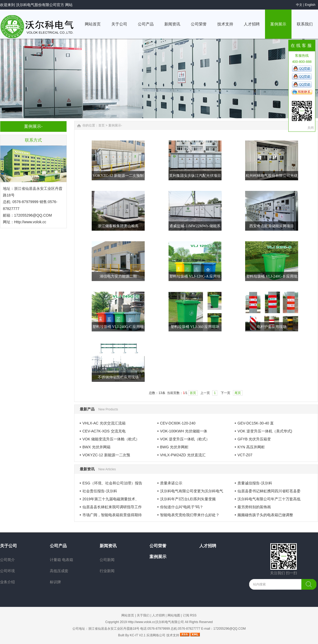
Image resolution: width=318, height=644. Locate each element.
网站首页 (128, 615)
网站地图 (174, 615)
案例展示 (158, 557)
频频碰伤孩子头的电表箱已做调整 (265, 515)
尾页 (238, 393)
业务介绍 (7, 582)
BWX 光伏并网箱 (96, 447)
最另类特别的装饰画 (254, 507)
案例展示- (115, 125)
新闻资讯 (108, 546)
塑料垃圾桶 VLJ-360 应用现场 (195, 327)
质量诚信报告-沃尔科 (255, 483)
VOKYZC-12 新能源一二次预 (106, 455)
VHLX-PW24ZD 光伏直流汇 (183, 455)
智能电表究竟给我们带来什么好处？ (190, 515)
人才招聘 (208, 546)
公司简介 (7, 560)
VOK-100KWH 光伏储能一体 (184, 431)
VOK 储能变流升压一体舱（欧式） (111, 439)
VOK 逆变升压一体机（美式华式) (265, 431)
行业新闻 (107, 571)
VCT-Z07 (245, 455)
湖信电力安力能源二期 (118, 276)
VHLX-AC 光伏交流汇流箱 (104, 423)
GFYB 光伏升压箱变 (254, 439)
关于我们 (143, 615)
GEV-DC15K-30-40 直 (256, 423)
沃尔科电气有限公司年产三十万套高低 (269, 499)
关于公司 (8, 546)
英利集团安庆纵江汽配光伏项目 (195, 176)
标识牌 (55, 582)
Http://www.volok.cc (30, 222)
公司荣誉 (158, 546)
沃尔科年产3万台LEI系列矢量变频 (188, 499)
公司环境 (7, 571)
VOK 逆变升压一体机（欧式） (185, 439)
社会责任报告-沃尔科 (100, 491)
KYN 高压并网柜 (251, 447)
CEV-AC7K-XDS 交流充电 (104, 431)
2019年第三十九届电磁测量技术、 (111, 499)
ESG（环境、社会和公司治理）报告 (112, 483)
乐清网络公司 (156, 635)
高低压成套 (59, 571)
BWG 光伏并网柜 (174, 447)
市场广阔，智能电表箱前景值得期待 (112, 515)
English (310, 5)
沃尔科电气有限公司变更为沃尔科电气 (192, 491)
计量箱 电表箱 (61, 560)
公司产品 (58, 546)
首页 (101, 125)
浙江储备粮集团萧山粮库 (118, 226)
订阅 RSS (190, 615)
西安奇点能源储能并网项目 (272, 226)
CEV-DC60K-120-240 (178, 423)
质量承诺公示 (171, 483)
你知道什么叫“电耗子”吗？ (182, 507)
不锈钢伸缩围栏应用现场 (118, 377)
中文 (299, 5)
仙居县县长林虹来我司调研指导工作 (112, 507)
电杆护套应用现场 (272, 327)
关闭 (311, 128)
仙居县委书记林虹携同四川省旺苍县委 (269, 491)
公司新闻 (107, 560)
